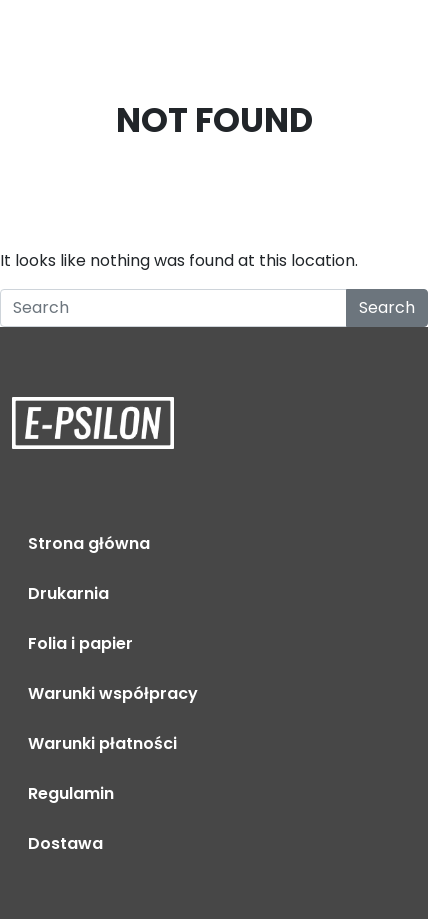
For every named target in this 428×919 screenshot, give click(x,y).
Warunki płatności (102, 743)
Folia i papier (80, 643)
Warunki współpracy (113, 693)
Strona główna (89, 543)
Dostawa (65, 843)
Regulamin (71, 793)
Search (387, 307)
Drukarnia (68, 593)
